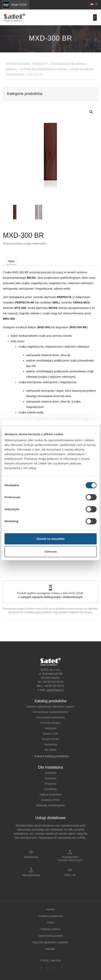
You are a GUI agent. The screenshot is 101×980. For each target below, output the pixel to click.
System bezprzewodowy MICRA (43, 69)
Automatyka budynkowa (50, 717)
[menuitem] (94, 4)
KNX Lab (70, 875)
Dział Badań (31, 857)
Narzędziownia (31, 875)
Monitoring (50, 744)
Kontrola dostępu (51, 723)
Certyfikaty (50, 789)
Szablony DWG (51, 800)
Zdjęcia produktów (51, 795)
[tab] (11, 261)
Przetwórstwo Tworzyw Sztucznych (70, 859)
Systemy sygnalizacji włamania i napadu (51, 707)
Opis (11, 261)
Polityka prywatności (50, 916)
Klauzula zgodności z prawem (50, 942)
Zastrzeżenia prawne (51, 936)
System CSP (50, 734)
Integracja (50, 728)
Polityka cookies (50, 929)
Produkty (40, 64)
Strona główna (18, 64)
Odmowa (50, 552)
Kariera (50, 909)
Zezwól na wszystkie (51, 539)
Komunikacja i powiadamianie (50, 712)
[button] (95, 18)
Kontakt (50, 949)
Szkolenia (50, 773)
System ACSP (51, 739)
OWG (50, 923)
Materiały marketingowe (51, 805)
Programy (50, 784)
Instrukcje (51, 778)
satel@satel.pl (55, 690)
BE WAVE (50, 750)
